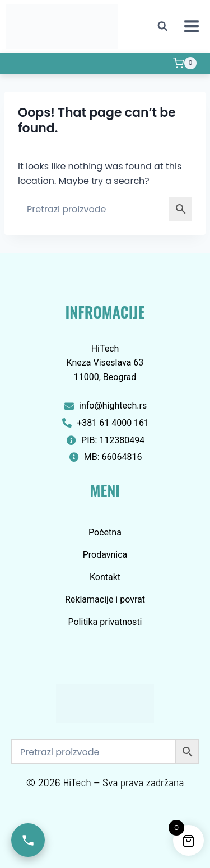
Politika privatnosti (105, 622)
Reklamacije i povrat (105, 599)
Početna (105, 532)
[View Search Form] (162, 26)
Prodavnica (105, 555)
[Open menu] (191, 26)
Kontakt (105, 577)
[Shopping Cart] (185, 63)
